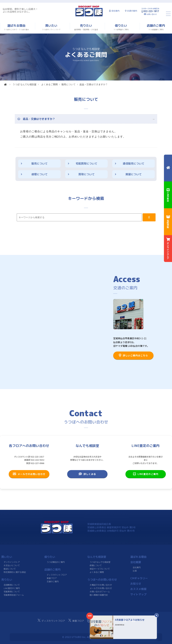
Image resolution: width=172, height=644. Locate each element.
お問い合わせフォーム (100, 592)
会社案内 (115, 11)
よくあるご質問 (49, 84)
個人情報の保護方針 (99, 595)
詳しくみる (87, 474)
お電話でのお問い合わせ (101, 585)
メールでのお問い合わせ (29, 474)
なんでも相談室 (97, 557)
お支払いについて (12, 565)
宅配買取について (87, 164)
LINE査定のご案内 (146, 474)
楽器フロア (52, 578)
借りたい (50, 557)
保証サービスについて (100, 569)
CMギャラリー (139, 578)
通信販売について (134, 164)
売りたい (7, 580)
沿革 (135, 571)
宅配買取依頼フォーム (14, 595)
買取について (87, 174)
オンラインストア (12, 562)
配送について (10, 569)
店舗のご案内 (52, 570)
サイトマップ (138, 594)
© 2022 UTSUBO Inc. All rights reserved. (86, 637)
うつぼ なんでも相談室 (25, 84)
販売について (69, 84)
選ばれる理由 (138, 557)
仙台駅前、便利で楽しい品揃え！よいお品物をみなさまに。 (20, 10)
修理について (39, 174)
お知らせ (136, 584)
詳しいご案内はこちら (133, 355)
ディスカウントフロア (57, 575)
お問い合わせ (152, 14)
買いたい (7, 557)
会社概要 (136, 562)
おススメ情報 (138, 589)
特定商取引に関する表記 (15, 572)
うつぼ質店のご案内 (56, 562)
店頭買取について (12, 585)
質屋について (134, 174)
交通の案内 (132, 11)
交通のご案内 (53, 582)
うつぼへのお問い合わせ (102, 580)
